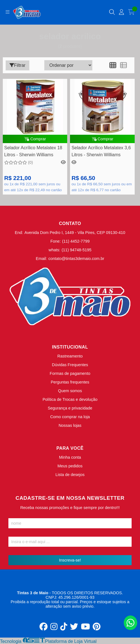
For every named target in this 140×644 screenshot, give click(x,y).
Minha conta (70, 457)
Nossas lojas (70, 425)
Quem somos (70, 391)
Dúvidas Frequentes (70, 365)
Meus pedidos (70, 466)
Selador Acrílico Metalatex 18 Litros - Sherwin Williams (33, 151)
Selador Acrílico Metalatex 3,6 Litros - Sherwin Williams (101, 151)
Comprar (35, 139)
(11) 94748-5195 (76, 250)
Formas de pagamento (70, 373)
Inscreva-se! (70, 560)
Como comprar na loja (70, 417)
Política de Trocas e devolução (70, 399)
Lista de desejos (70, 475)
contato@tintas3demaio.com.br (76, 259)
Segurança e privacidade (70, 408)
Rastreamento (70, 356)
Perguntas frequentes (70, 382)
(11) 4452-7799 (76, 241)
